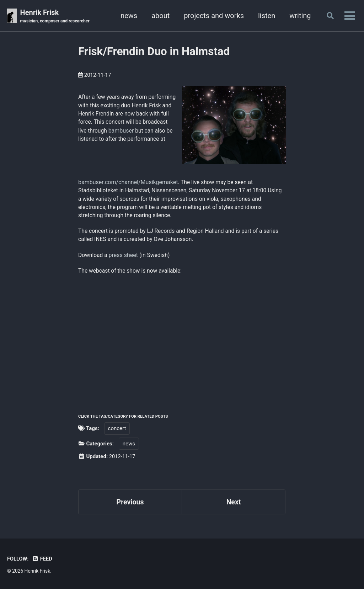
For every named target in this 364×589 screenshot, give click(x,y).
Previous (130, 504)
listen (265, 16)
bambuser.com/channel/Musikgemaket (128, 182)
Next (234, 504)
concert (117, 430)
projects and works (212, 16)
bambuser (91, 140)
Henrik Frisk (56, 16)
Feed (43, 559)
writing (299, 16)
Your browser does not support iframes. (160, 339)
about (159, 16)
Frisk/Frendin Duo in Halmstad (154, 52)
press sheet (124, 257)
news (127, 16)
